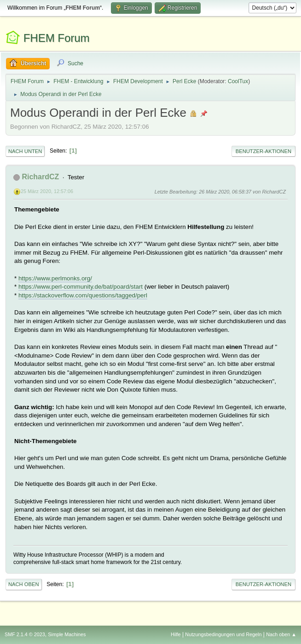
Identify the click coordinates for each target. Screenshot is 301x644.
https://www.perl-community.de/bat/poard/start (81, 287)
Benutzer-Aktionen (263, 151)
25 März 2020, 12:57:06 (47, 191)
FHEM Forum (57, 38)
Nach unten (25, 151)
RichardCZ (40, 177)
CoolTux (238, 81)
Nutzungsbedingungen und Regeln (223, 634)
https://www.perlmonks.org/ (55, 278)
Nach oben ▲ (281, 634)
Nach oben (24, 584)
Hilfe (176, 634)
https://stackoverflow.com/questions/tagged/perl (83, 295)
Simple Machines (67, 634)
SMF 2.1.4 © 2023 (25, 634)
